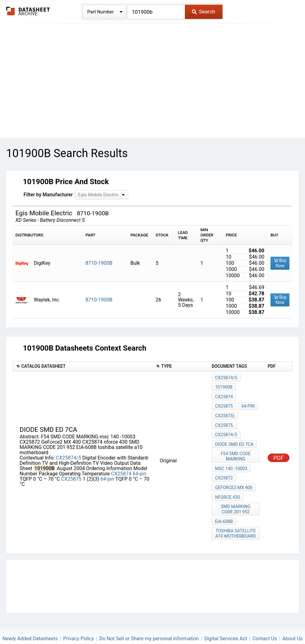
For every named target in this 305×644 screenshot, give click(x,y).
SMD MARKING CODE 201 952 (236, 495)
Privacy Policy (79, 621)
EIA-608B (224, 506)
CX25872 (224, 467)
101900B (224, 386)
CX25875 (71, 470)
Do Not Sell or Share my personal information (149, 621)
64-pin (139, 465)
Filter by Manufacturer (48, 195)
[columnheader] (82, 367)
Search (203, 12)
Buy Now (280, 263)
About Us (292, 621)
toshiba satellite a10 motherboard (236, 517)
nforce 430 (228, 484)
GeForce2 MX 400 (234, 475)
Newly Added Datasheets (30, 621)
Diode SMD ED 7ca (234, 436)
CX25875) (225, 411)
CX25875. (225, 420)
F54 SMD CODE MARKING (236, 448)
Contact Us (265, 621)
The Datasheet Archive (28, 11)
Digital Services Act (225, 621)
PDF (278, 449)
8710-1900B (99, 263)
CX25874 (121, 465)
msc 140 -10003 (231, 459)
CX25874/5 (68, 449)
